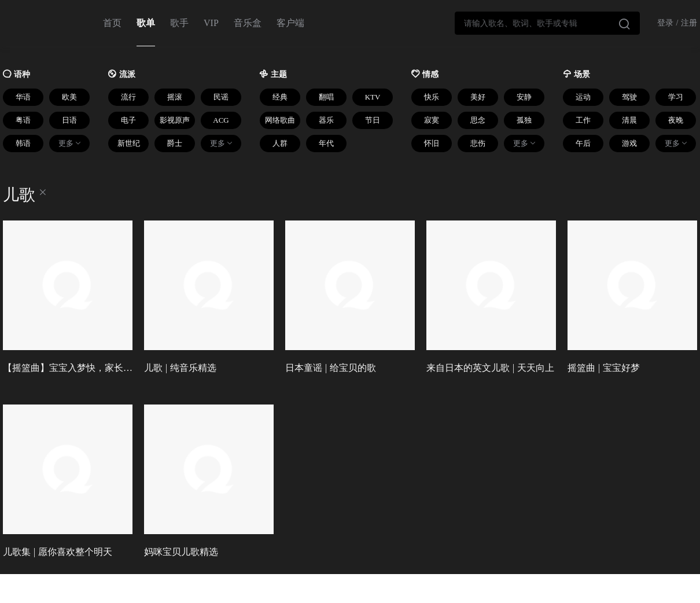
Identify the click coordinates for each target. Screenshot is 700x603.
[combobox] (547, 23)
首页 (112, 23)
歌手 (179, 23)
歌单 (146, 23)
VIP (211, 23)
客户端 (290, 23)
